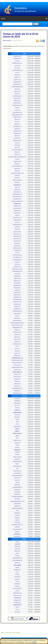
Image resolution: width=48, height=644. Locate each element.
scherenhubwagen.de (17, 476)
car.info (17, 542)
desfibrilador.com (17, 140)
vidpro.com (17, 178)
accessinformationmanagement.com (17, 157)
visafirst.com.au (17, 440)
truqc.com (17, 143)
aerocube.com (17, 213)
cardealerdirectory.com (17, 367)
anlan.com (17, 227)
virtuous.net (17, 563)
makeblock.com (17, 59)
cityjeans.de (17, 485)
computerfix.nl (17, 536)
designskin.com (17, 82)
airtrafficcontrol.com (17, 63)
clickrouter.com (17, 192)
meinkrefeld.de (17, 504)
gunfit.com (17, 176)
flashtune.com (17, 356)
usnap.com (17, 89)
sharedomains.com (17, 311)
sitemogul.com (17, 288)
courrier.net (17, 549)
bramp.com (17, 274)
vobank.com (17, 77)
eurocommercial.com (17, 150)
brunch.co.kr (17, 478)
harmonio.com (17, 377)
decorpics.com (17, 241)
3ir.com (17, 346)
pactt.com (17, 147)
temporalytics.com (17, 260)
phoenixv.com (17, 304)
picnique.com (17, 138)
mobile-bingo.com (17, 248)
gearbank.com (17, 133)
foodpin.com (17, 307)
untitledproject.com (17, 225)
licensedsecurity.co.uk (17, 525)
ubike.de (17, 520)
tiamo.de (17, 408)
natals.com (17, 182)
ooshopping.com (17, 126)
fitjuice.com (17, 136)
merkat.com (17, 290)
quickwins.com (17, 80)
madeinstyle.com (17, 117)
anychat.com (17, 169)
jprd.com (17, 316)
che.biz (17, 581)
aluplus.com (17, 337)
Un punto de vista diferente (25, 11)
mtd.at (17, 422)
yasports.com (17, 101)
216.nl (17, 468)
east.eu (17, 419)
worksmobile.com (17, 321)
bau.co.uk (17, 405)
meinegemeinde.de (17, 462)
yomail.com (17, 66)
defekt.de (17, 527)
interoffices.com (17, 199)
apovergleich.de (17, 466)
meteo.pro (17, 579)
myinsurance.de (17, 471)
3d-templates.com (17, 299)
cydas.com (17, 110)
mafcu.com (17, 351)
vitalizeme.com (17, 278)
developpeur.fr (17, 403)
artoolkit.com (17, 190)
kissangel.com (17, 391)
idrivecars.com (17, 339)
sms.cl (17, 424)
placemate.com (17, 103)
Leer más (28, 642)
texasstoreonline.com (17, 363)
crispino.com (17, 342)
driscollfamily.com (17, 257)
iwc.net (17, 572)
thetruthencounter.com (17, 360)
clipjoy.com (17, 330)
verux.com (17, 68)
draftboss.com (17, 281)
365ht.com (17, 164)
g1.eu (17, 438)
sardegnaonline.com (17, 328)
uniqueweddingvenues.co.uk (17, 501)
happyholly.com (17, 236)
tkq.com (17, 61)
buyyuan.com (17, 246)
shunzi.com (17, 119)
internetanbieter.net (17, 558)
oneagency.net (17, 600)
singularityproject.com (17, 115)
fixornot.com (17, 386)
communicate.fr (17, 473)
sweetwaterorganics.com (17, 173)
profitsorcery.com (17, 302)
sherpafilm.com (17, 206)
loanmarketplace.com (17, 166)
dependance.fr (17, 426)
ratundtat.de (17, 401)
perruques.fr (17, 417)
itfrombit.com (17, 283)
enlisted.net (17, 584)
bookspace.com (17, 220)
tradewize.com (17, 292)
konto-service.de (17, 457)
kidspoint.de (17, 506)
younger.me (17, 522)
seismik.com (17, 129)
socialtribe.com (17, 250)
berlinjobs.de (17, 494)
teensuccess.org (17, 596)
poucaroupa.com (17, 208)
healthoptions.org (17, 593)
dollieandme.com (17, 332)
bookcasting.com (17, 393)
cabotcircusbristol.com (17, 201)
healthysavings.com (17, 105)
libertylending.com (17, 194)
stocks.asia (17, 612)
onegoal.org (17, 546)
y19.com (17, 253)
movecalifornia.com (17, 197)
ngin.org (17, 591)
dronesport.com (17, 239)
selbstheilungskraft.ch (17, 508)
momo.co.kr (17, 415)
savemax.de (17, 499)
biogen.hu (17, 518)
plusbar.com (17, 243)
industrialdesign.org (17, 560)
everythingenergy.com (17, 87)
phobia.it (17, 454)
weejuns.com (17, 91)
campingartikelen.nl (17, 487)
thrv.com (17, 159)
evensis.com (17, 145)
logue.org (17, 586)
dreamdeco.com (17, 131)
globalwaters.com (17, 344)
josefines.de (17, 490)
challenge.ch (17, 513)
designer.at (17, 443)
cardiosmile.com (17, 218)
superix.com (17, 155)
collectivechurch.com (17, 269)
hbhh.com (17, 171)
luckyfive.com (17, 370)
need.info (17, 556)
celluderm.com (17, 161)
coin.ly (17, 511)
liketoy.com (17, 152)
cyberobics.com (17, 56)
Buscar (36, 24)
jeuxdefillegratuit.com (17, 388)
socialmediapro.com (17, 271)
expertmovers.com (17, 255)
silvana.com (17, 75)
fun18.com (17, 264)
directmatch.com (17, 84)
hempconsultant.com (17, 70)
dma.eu (17, 464)
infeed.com (17, 94)
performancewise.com (17, 325)
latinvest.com (17, 98)
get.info (17, 553)
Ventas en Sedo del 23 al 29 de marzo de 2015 (21, 35)
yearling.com (17, 318)
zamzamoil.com (17, 234)
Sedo (4, 41)
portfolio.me (17, 398)
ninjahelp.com (17, 276)
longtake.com (17, 211)
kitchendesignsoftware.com (17, 323)
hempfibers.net (17, 570)
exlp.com (17, 215)
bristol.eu (17, 447)
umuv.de (17, 483)
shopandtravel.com (17, 112)
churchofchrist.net (17, 588)
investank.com (17, 379)
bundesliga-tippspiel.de (17, 497)
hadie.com (17, 381)
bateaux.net (17, 551)
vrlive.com (17, 229)
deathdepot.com (17, 285)
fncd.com (17, 222)
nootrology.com (17, 313)
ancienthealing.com (17, 96)
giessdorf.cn (17, 459)
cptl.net (17, 607)
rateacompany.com (17, 180)
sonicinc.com (17, 374)
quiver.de (17, 532)
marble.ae (17, 452)
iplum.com (17, 187)
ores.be (17, 445)
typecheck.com (17, 295)
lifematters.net (17, 602)
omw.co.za (17, 480)
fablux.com (17, 353)
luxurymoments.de (17, 529)
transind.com (17, 335)
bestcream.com (17, 365)
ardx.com (17, 122)
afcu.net (17, 574)
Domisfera (21, 8)
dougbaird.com (17, 297)
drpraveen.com (17, 267)
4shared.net (17, 577)
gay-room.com (17, 232)
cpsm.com (17, 262)
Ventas (9, 41)
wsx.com (17, 73)
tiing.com (17, 108)
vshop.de (17, 515)
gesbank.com (17, 384)
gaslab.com (17, 124)
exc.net (17, 610)
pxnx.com (17, 349)
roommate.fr (17, 492)
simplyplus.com (17, 309)
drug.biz (17, 567)
